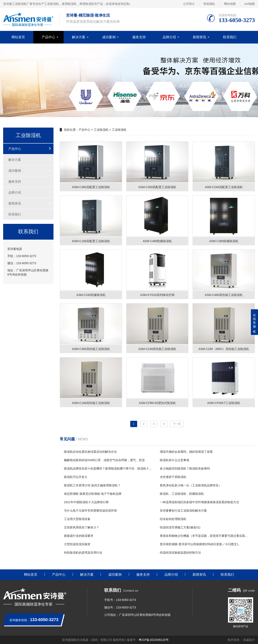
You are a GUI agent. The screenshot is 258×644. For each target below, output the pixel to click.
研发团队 (209, 4)
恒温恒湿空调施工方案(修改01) (180, 527)
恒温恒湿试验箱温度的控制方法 (180, 553)
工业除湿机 (101, 130)
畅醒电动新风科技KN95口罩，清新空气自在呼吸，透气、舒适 (104, 460)
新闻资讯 (199, 37)
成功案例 (109, 37)
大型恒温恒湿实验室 (77, 544)
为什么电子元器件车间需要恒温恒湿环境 (90, 511)
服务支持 (139, 37)
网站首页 (18, 37)
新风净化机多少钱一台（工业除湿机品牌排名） (191, 485)
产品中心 (48, 37)
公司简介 (189, 4)
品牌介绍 (169, 37)
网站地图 (230, 4)
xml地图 (250, 4)
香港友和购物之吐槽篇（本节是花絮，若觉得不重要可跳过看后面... (204, 536)
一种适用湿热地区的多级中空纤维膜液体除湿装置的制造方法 (199, 502)
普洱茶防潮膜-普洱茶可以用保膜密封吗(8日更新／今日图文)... (200, 544)
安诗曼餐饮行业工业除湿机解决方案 (183, 511)
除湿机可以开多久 (76, 477)
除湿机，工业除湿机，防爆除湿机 (182, 494)
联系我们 (230, 37)
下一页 (177, 424)
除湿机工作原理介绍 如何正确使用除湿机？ (92, 485)
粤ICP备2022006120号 (154, 640)
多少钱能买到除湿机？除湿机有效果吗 (185, 468)
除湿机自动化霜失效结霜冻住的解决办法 (90, 452)
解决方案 (79, 37)
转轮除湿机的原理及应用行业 (83, 553)
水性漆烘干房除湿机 (173, 477)
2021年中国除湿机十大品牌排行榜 (86, 502)
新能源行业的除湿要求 (79, 536)
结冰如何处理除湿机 (173, 519)
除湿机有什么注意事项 (175, 460)
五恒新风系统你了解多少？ (82, 527)
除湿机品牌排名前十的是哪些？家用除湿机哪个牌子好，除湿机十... (108, 468)
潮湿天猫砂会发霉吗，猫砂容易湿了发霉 (186, 452)
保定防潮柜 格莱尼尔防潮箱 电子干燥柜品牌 (93, 494)
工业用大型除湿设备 (77, 519)
